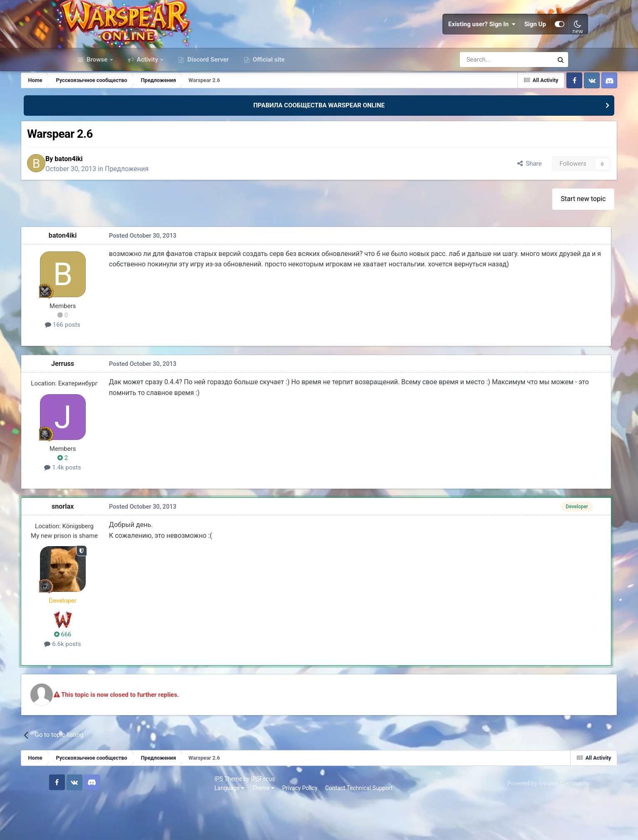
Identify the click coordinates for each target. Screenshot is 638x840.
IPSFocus (119, 818)
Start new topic (537, 239)
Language (85, 827)
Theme (119, 827)
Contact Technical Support (214, 827)
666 (112, 674)
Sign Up (515, 42)
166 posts (112, 365)
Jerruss (112, 404)
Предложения (183, 206)
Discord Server (207, 95)
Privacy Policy (155, 827)
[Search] (484, 95)
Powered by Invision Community (527, 823)
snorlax (112, 546)
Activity (148, 95)
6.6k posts (112, 684)
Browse (97, 95)
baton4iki (125, 196)
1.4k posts (112, 507)
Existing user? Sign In (462, 42)
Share (478, 201)
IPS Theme (84, 818)
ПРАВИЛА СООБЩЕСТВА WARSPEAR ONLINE (319, 141)
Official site (268, 95)
